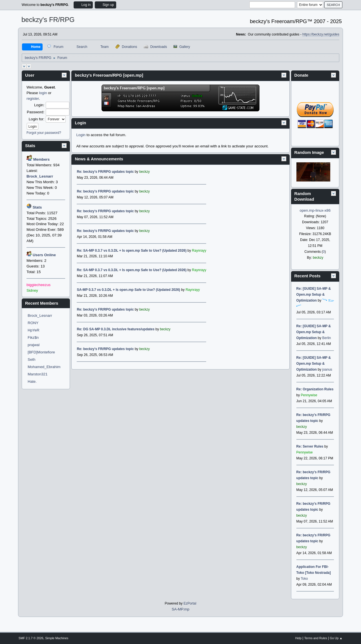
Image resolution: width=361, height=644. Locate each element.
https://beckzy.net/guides (321, 34)
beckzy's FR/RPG (48, 20)
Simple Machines (57, 638)
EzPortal (190, 603)
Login (81, 135)
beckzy (318, 258)
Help (298, 638)
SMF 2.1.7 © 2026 (31, 638)
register (33, 99)
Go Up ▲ (336, 638)
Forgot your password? (44, 133)
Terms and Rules (316, 638)
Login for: (37, 119)
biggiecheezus (38, 285)
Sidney (32, 290)
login (43, 93)
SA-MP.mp (181, 609)
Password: (36, 112)
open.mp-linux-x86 (315, 210)
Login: (39, 105)
